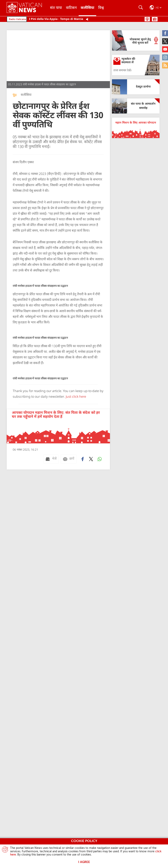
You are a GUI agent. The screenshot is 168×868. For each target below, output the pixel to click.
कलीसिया (87, 8)
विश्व (101, 8)
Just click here (76, 397)
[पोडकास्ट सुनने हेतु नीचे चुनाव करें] (136, 40)
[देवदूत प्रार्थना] (136, 87)
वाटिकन (71, 8)
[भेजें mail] (51, 459)
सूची (155, 19)
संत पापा (56, 8)
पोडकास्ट (147, 19)
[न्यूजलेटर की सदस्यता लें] (136, 65)
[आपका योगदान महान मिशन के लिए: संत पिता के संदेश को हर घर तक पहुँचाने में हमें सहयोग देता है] (58, 426)
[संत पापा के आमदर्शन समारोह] (136, 106)
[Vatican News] (27, 8)
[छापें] (69, 459)
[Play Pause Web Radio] (88, 19)
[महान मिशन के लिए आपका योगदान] (136, 128)
